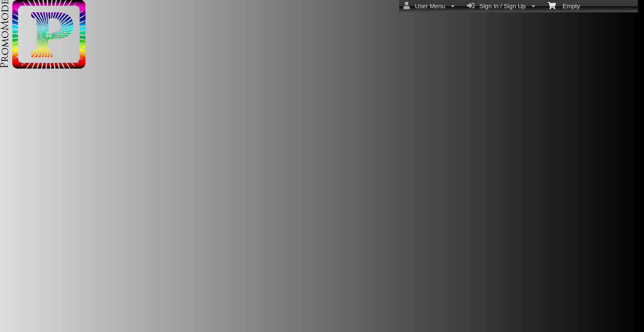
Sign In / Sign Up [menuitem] (501, 6)
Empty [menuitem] (564, 5)
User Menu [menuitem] (429, 6)
